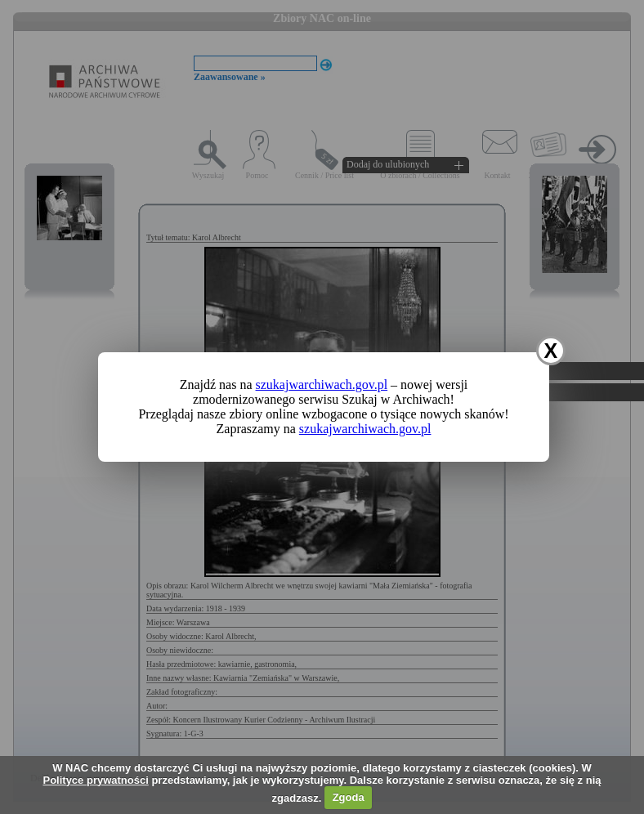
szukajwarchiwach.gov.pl (322, 385)
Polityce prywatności (95, 780)
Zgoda (349, 797)
